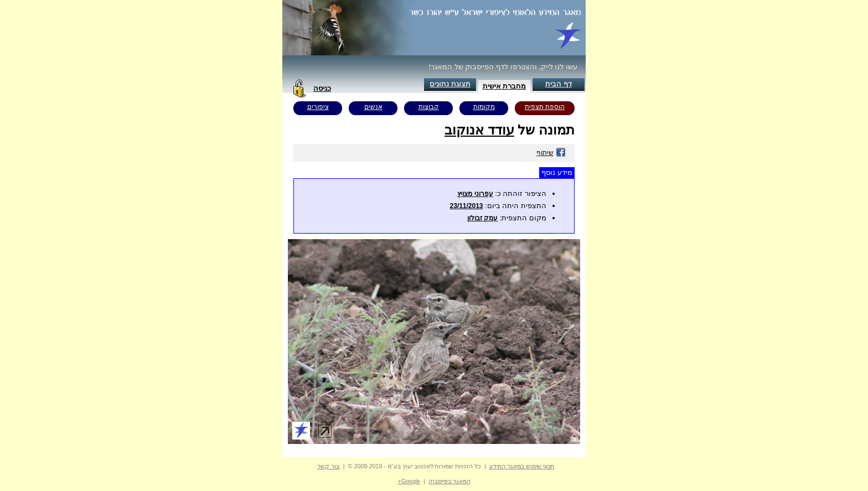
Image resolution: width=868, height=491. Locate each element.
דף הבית (559, 84)
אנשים (373, 107)
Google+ (409, 481)
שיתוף (551, 153)
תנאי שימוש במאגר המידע (522, 466)
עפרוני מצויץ (475, 194)
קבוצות (429, 107)
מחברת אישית (505, 86)
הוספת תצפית (545, 107)
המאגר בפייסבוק (449, 481)
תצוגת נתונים (450, 84)
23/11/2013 (466, 206)
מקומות (484, 107)
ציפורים (318, 107)
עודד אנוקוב (479, 130)
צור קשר (329, 466)
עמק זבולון (482, 218)
